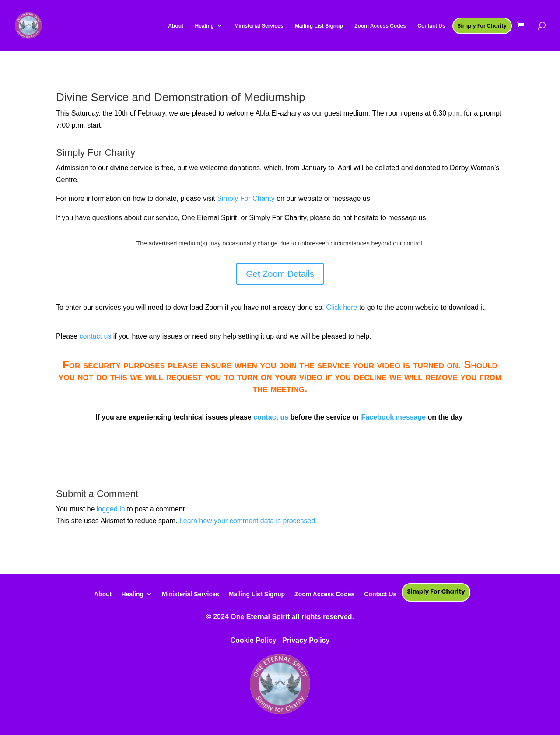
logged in (111, 509)
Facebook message (393, 417)
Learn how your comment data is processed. (248, 521)
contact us (95, 336)
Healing (132, 594)
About (103, 594)
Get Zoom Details (280, 274)
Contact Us (380, 594)
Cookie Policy (254, 640)
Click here (341, 307)
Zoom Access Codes (324, 594)
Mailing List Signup (257, 594)
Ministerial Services (191, 594)
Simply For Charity (246, 198)
